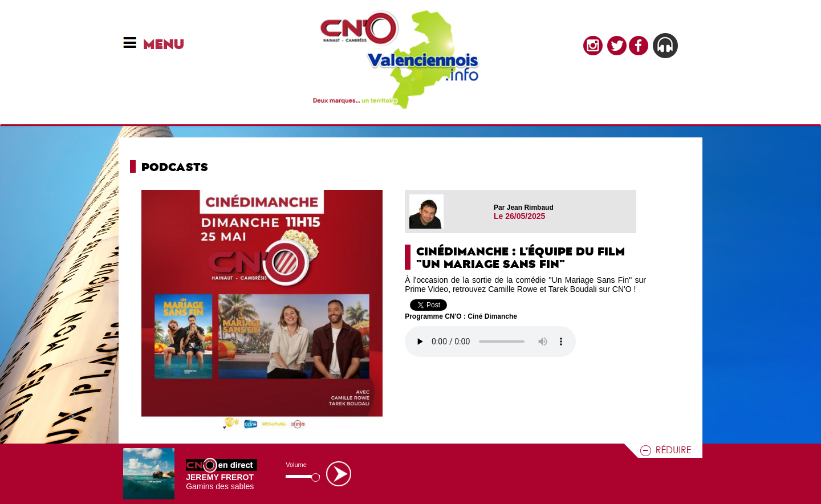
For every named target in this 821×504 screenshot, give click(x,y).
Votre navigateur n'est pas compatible (490, 342)
